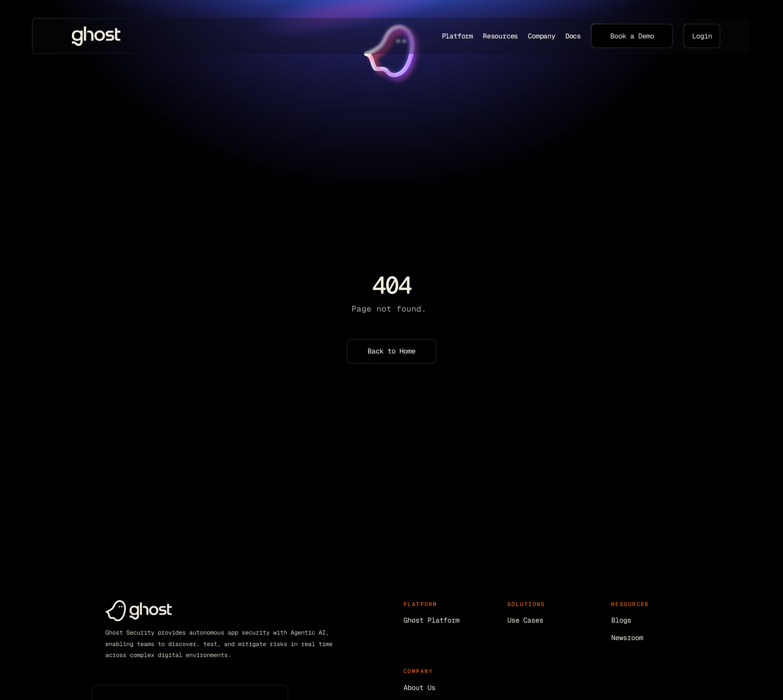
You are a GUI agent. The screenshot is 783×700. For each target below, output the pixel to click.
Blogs (621, 620)
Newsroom (627, 638)
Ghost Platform (431, 620)
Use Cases (525, 620)
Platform (457, 36)
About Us (419, 688)
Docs (573, 36)
